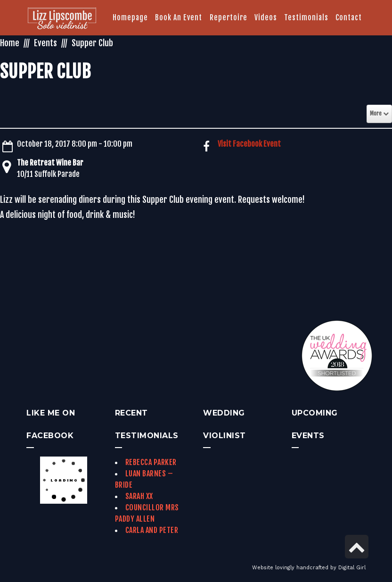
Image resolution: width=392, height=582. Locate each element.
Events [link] (45, 43)
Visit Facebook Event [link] (249, 144)
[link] (62, 19)
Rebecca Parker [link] (151, 462)
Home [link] (10, 43)
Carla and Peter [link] (152, 530)
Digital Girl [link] (352, 568)
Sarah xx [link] (139, 496)
